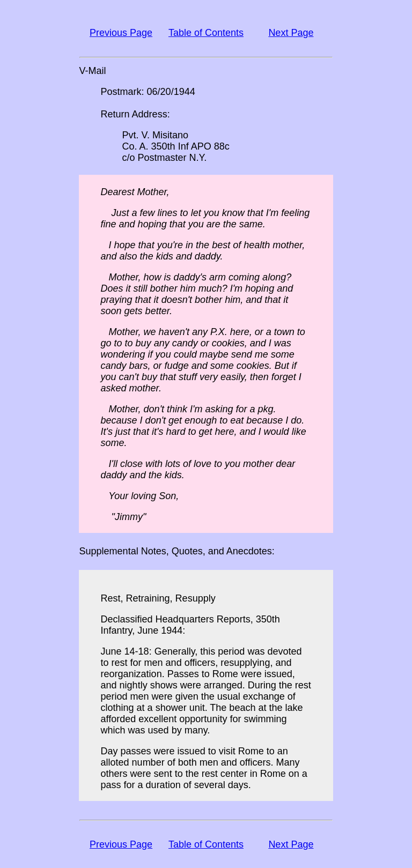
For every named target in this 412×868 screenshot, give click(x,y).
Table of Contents (206, 33)
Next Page (291, 33)
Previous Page (121, 33)
